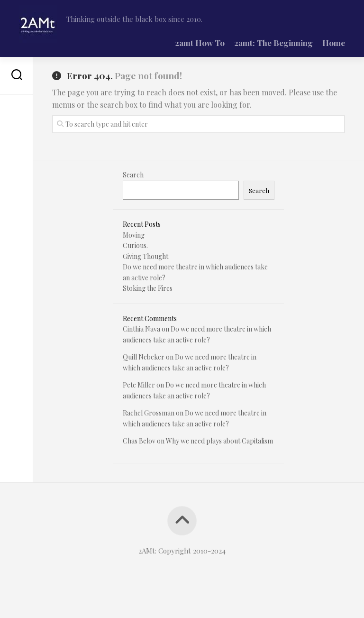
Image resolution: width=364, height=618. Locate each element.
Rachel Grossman (149, 413)
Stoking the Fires (148, 288)
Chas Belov (139, 441)
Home (334, 43)
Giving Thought (146, 256)
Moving (134, 235)
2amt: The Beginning (273, 43)
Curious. (135, 245)
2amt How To (200, 43)
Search (133, 175)
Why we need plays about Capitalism (219, 441)
